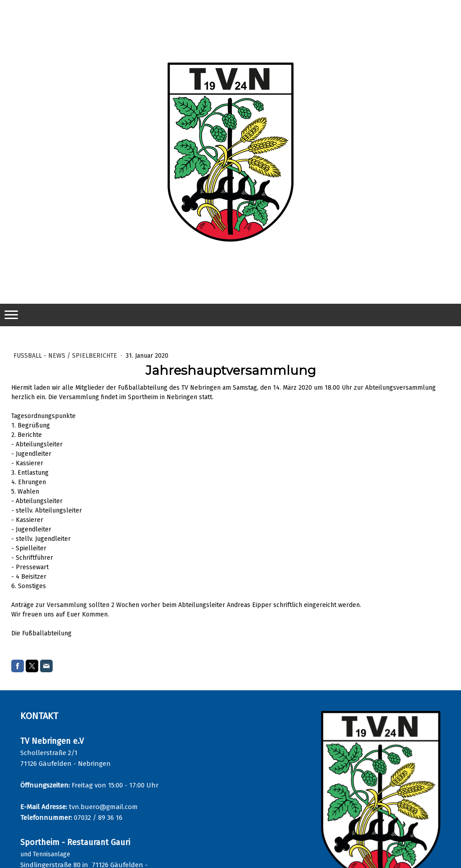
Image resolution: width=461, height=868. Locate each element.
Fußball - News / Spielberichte (66, 356)
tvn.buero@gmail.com (103, 807)
